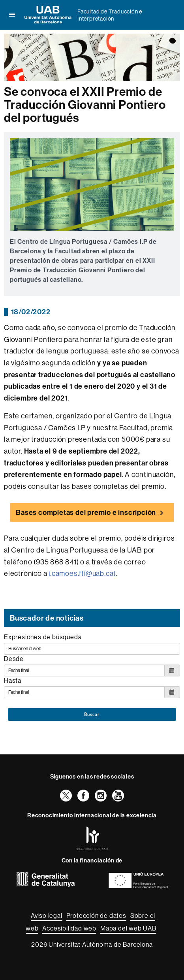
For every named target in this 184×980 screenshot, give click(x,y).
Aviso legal (47, 915)
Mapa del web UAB (128, 928)
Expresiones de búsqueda (43, 637)
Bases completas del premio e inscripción (86, 512)
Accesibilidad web (69, 928)
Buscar (92, 714)
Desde (14, 659)
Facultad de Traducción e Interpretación (110, 15)
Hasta (13, 680)
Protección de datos (96, 915)
